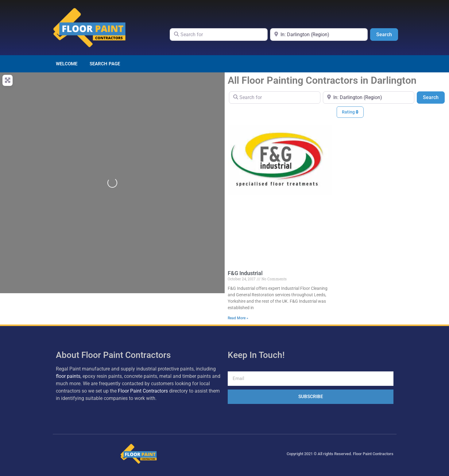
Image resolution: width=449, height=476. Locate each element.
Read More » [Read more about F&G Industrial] (238, 318)
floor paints (68, 376)
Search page (105, 64)
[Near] (319, 34)
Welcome (67, 64)
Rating (350, 112)
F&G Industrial (245, 273)
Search (387, 34)
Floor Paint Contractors (143, 391)
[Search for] (219, 34)
